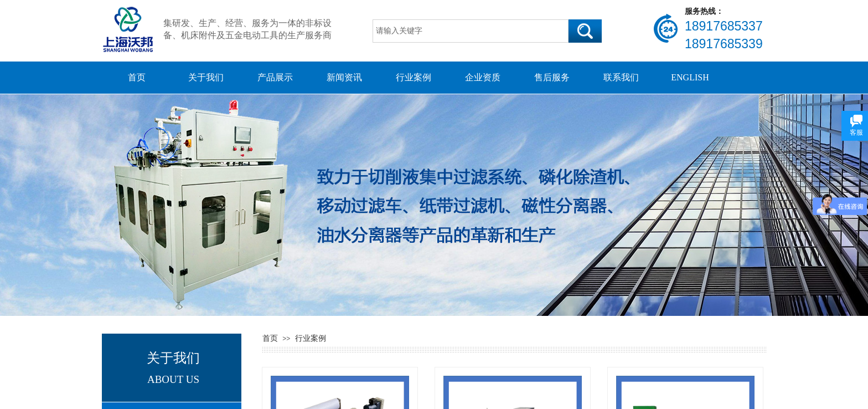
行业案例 (414, 77)
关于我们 (206, 77)
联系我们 (621, 77)
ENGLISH (690, 77)
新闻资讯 (344, 77)
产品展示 (275, 77)
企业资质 (483, 77)
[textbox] (471, 31)
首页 (137, 77)
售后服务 (552, 77)
